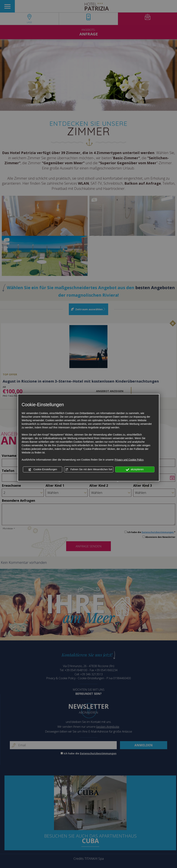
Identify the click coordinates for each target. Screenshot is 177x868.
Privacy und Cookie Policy (129, 460)
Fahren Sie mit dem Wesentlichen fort (89, 470)
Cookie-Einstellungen (43, 470)
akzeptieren (135, 470)
